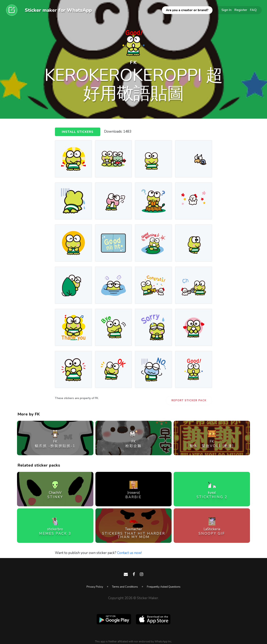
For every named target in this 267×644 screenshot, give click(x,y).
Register (241, 10)
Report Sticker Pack (189, 400)
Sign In (226, 10)
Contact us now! (129, 553)
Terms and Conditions (125, 587)
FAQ (253, 10)
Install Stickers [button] (78, 132)
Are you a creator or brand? (187, 10)
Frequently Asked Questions (164, 587)
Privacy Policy (95, 587)
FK (133, 63)
